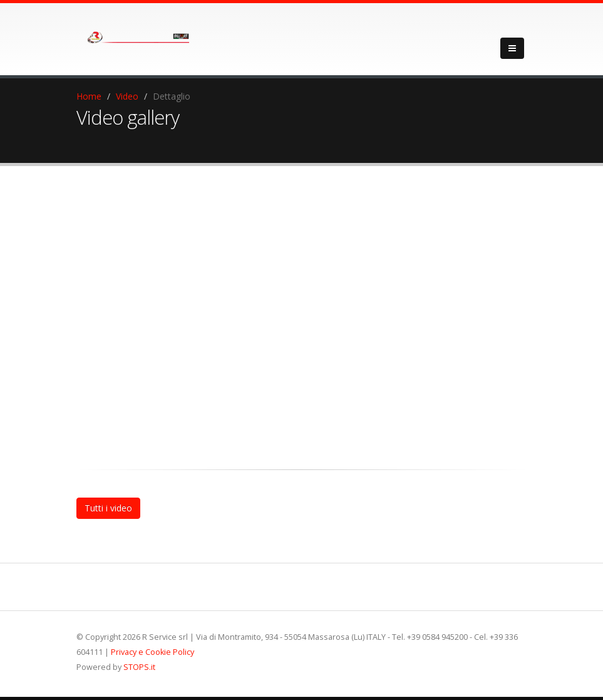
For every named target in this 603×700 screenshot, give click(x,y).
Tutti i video (108, 508)
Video (127, 96)
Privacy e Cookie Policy (152, 652)
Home (89, 96)
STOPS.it (139, 667)
